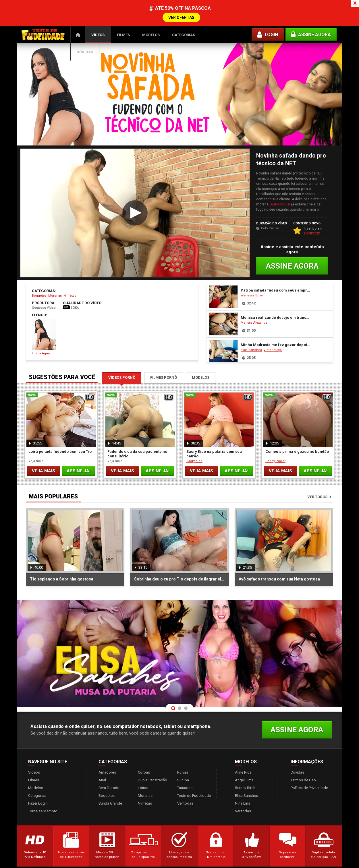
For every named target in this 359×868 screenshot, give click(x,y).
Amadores (107, 751)
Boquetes (39, 275)
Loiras (143, 767)
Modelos (151, 14)
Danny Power (275, 440)
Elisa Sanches (251, 329)
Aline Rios (243, 751)
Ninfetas (70, 275)
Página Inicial (78, 14)
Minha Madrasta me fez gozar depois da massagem (275, 324)
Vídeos (98, 14)
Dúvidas (85, 31)
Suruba (183, 759)
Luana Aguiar (280, 183)
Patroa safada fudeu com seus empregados (275, 269)
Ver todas (185, 782)
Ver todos (317, 476)
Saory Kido (194, 440)
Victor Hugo (273, 329)
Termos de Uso (303, 759)
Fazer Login (38, 782)
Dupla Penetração (153, 759)
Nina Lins (243, 782)
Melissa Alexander (255, 302)
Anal (102, 759)
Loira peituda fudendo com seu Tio (60, 431)
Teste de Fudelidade (194, 775)
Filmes (123, 14)
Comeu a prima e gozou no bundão (297, 431)
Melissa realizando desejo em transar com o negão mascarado (275, 297)
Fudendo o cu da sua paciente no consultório (137, 433)
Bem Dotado (109, 767)
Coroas (144, 751)
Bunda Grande (110, 782)
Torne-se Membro (43, 790)
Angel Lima (244, 759)
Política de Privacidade (309, 767)
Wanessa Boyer (252, 274)
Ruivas (183, 751)
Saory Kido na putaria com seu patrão (214, 433)
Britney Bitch (245, 767)
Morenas (55, 275)
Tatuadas (185, 767)
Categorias (184, 14)
